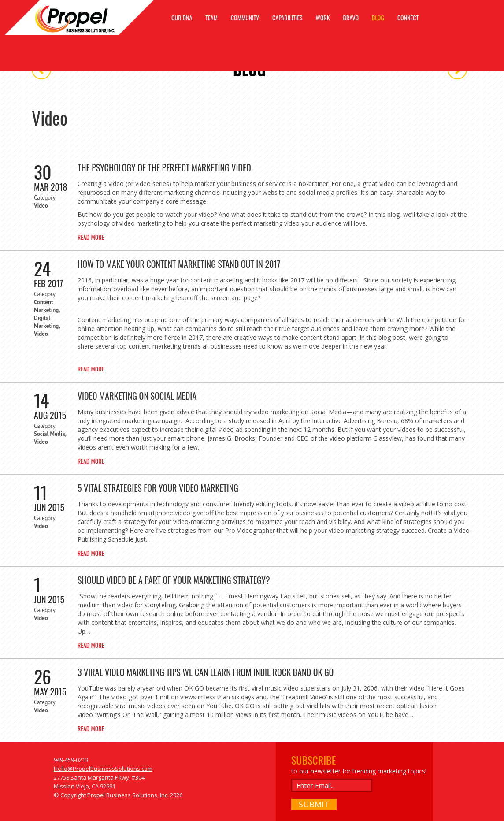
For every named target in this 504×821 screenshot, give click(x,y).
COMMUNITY (245, 17)
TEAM (211, 17)
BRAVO (351, 17)
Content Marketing (46, 306)
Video (41, 206)
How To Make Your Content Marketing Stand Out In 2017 (179, 264)
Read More (91, 237)
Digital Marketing (46, 322)
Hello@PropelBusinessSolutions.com (103, 769)
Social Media (50, 434)
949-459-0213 (71, 760)
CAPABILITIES (287, 17)
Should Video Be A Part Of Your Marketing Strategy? (174, 580)
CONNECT (408, 17)
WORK (323, 17)
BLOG (378, 17)
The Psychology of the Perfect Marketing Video (164, 167)
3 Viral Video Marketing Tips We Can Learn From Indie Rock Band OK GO (206, 672)
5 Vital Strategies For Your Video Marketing (158, 488)
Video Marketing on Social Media (137, 396)
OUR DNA (182, 17)
